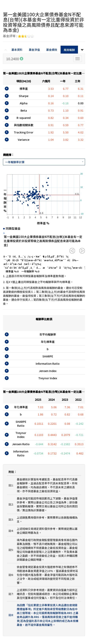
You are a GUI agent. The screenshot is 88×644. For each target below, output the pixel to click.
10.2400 (15, 59)
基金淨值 (34, 50)
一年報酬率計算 (15, 162)
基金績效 (52, 50)
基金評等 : (18, 36)
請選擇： (8, 155)
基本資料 (17, 50)
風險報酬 (69, 50)
